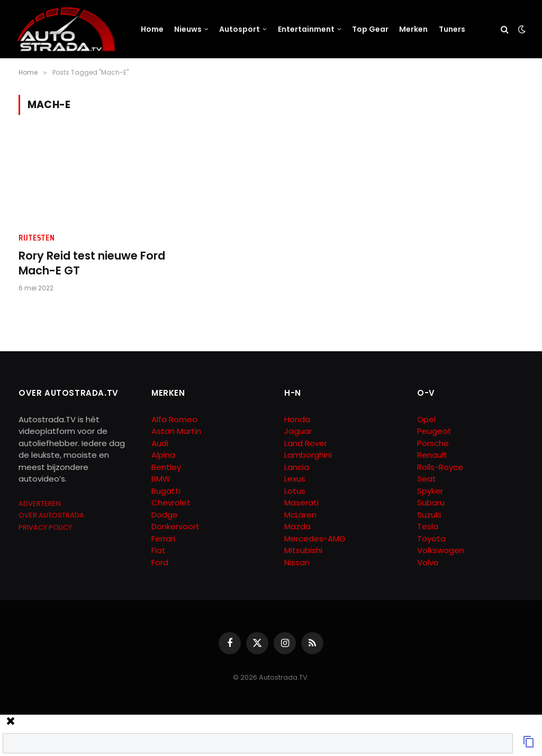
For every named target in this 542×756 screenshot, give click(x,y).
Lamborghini (308, 455)
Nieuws (188, 29)
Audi (160, 443)
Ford (160, 562)
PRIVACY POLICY (45, 527)
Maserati (301, 502)
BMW (161, 479)
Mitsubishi (303, 550)
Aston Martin (176, 431)
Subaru (431, 502)
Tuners (452, 29)
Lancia (297, 467)
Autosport (240, 29)
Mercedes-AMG (315, 539)
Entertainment (306, 29)
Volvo (428, 562)
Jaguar (298, 431)
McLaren (300, 515)
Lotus (295, 491)
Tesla (428, 526)
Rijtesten (37, 238)
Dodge (165, 515)
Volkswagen (441, 550)
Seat (427, 479)
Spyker (430, 491)
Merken (413, 29)
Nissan (297, 562)
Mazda (297, 526)
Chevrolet (171, 502)
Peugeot (434, 431)
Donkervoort (175, 526)
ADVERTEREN (40, 504)
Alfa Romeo (175, 419)
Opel (426, 419)
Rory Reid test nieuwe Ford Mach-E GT (92, 264)
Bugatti (166, 491)
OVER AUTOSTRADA (51, 515)
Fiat (159, 550)
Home (152, 29)
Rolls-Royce (440, 467)
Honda (297, 419)
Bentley (166, 467)
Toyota (431, 539)
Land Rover (306, 443)
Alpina (163, 455)
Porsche (433, 443)
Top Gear (370, 29)
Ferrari (163, 539)
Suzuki (429, 515)
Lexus (295, 479)
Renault (432, 455)
